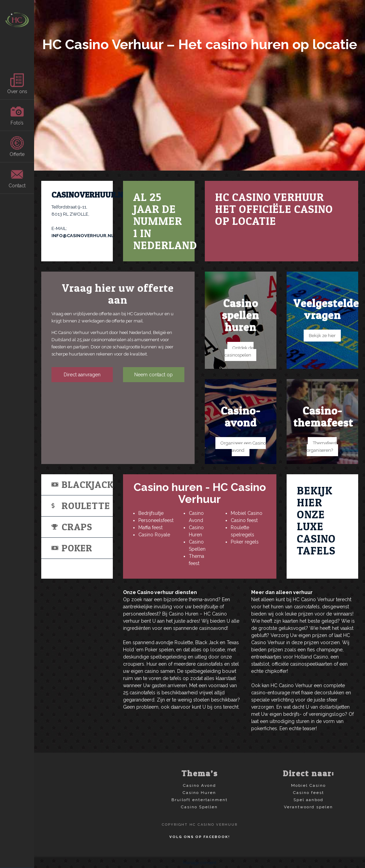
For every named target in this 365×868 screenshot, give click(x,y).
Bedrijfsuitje (151, 513)
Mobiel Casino (247, 513)
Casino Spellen (199, 807)
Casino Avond (200, 785)
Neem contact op (154, 375)
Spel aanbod (308, 800)
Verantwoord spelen (308, 807)
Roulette (81, 506)
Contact (17, 178)
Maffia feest (150, 527)
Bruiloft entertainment (200, 800)
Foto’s (17, 115)
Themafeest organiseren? (322, 447)
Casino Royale (154, 535)
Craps (72, 527)
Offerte (17, 147)
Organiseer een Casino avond (243, 447)
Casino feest (244, 520)
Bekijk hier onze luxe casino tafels (316, 520)
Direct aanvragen (82, 375)
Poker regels (245, 542)
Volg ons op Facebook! (200, 837)
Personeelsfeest (156, 520)
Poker (72, 548)
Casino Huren (199, 793)
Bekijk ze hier (322, 336)
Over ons (17, 84)
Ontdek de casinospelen (239, 351)
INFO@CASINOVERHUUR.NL (83, 236)
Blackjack (82, 484)
